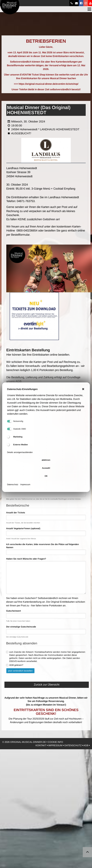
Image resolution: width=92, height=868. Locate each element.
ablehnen (46, 464)
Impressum (25, 489)
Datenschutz (13, 489)
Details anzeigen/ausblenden (20, 457)
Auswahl (46, 472)
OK (46, 480)
